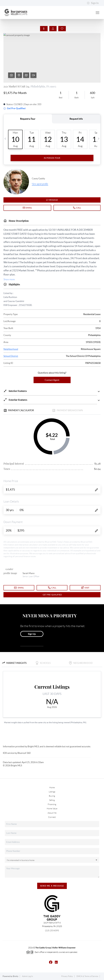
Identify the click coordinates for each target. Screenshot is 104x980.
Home (52, 787)
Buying (52, 796)
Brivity (16, 976)
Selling (52, 800)
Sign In (93, 3)
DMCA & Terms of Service (87, 976)
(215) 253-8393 (52, 930)
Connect (52, 817)
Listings (52, 792)
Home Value (52, 809)
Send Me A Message (52, 886)
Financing (52, 804)
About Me (52, 813)
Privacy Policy (67, 976)
